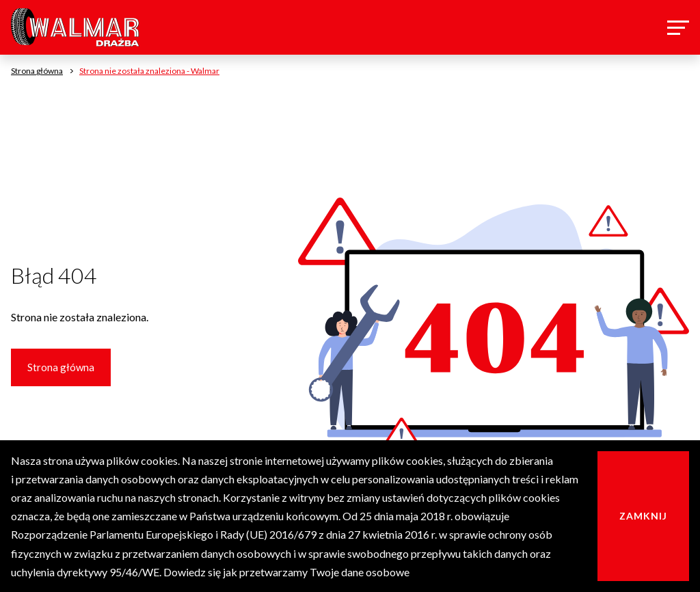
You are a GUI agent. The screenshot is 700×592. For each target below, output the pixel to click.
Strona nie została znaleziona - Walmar (149, 71)
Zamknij (643, 516)
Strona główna (61, 367)
